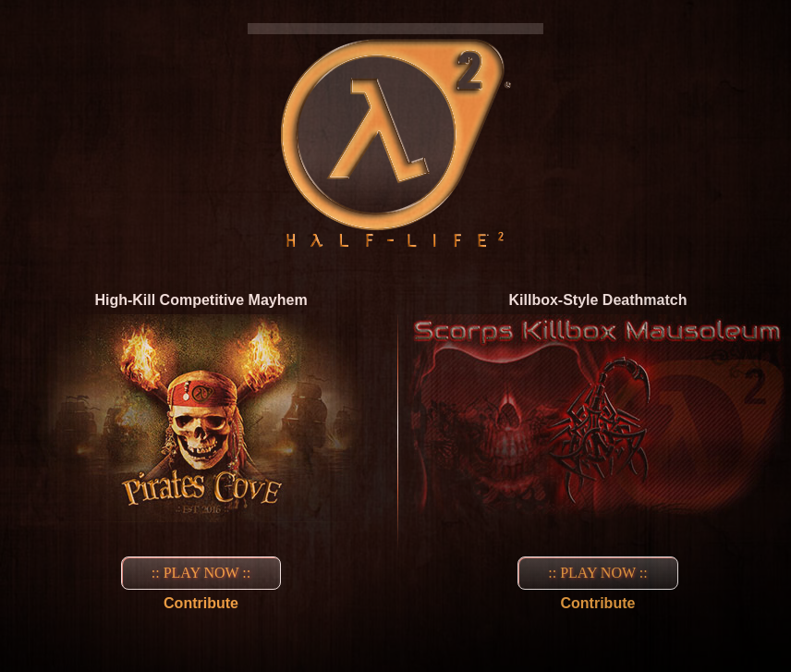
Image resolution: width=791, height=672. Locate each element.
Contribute (201, 603)
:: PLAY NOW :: (201, 573)
